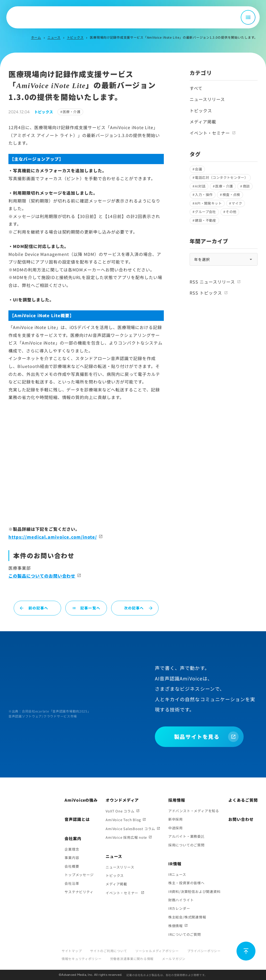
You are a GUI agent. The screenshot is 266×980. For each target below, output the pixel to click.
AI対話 (200, 186)
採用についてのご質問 (186, 845)
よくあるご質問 (243, 800)
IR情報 (175, 864)
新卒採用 (176, 819)
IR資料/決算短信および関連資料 (194, 891)
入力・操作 (204, 195)
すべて (196, 88)
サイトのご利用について (109, 951)
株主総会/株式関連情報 (187, 917)
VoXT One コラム (120, 811)
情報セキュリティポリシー (82, 959)
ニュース (54, 37)
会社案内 (73, 838)
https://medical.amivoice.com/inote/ (53, 537)
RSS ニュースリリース (212, 282)
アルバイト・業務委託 (186, 836)
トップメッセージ (79, 875)
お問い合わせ (241, 819)
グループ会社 (205, 212)
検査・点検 (231, 195)
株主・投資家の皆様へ (186, 883)
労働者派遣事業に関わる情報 (132, 959)
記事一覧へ (86, 608)
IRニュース (177, 874)
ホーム (36, 37)
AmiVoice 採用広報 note (126, 837)
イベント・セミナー (210, 133)
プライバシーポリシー (204, 951)
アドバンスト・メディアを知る (194, 811)
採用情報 (177, 800)
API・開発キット (208, 203)
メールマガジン (174, 959)
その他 (231, 212)
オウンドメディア (122, 800)
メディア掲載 (203, 122)
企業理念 (72, 849)
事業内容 (72, 858)
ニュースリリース (207, 99)
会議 (198, 169)
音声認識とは (77, 819)
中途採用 (176, 828)
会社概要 (72, 866)
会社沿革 (72, 883)
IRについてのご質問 (185, 934)
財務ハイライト (181, 900)
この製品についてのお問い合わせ (42, 576)
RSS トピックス (206, 293)
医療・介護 (72, 112)
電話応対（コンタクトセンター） (221, 177)
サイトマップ (72, 951)
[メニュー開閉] (248, 17)
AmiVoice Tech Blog (123, 820)
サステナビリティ (79, 892)
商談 (246, 186)
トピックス (75, 37)
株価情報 (176, 926)
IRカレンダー (179, 908)
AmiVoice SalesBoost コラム (130, 829)
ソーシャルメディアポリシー (157, 951)
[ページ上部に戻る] (246, 951)
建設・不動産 (205, 220)
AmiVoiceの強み (81, 800)
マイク (237, 203)
